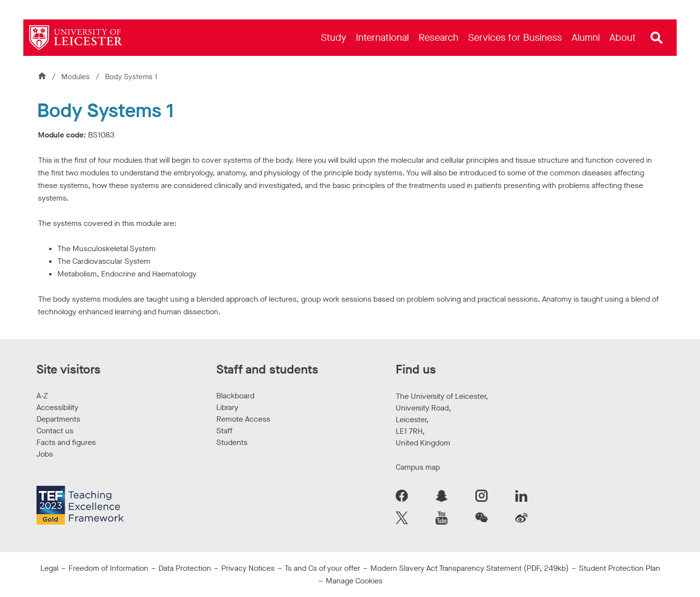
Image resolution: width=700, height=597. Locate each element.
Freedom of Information (108, 568)
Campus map (418, 467)
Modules (77, 77)
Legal (49, 568)
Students (232, 442)
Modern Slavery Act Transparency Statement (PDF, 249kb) (470, 568)
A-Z (42, 396)
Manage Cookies (354, 581)
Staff (224, 431)
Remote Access (243, 419)
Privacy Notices (248, 568)
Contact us (55, 431)
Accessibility (57, 407)
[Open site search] (657, 38)
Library (227, 407)
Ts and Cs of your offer (322, 568)
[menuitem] (333, 38)
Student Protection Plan (620, 568)
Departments (58, 419)
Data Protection (185, 568)
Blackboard (235, 396)
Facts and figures (66, 442)
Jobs (45, 454)
